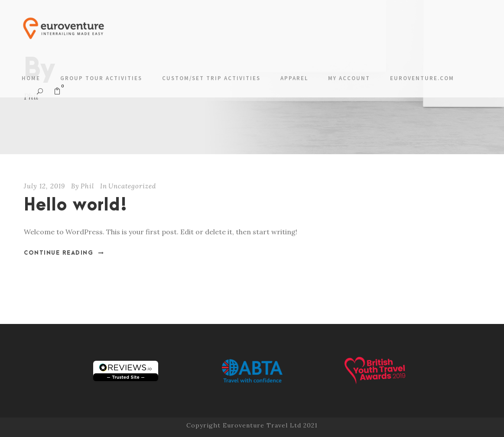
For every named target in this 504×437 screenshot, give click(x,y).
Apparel (294, 78)
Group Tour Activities (101, 78)
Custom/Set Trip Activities (211, 78)
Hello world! (76, 206)
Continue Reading (64, 253)
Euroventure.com (422, 78)
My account (349, 78)
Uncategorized (132, 186)
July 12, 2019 (44, 186)
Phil (87, 186)
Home (31, 78)
